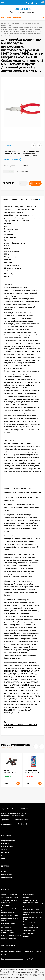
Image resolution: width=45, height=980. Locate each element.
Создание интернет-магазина (12, 959)
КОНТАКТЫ (5, 844)
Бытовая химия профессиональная (8, 912)
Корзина (4, 871)
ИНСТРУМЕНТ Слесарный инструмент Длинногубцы (20, 726)
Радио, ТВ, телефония (31, 910)
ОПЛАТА (4, 849)
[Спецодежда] (21, 977)
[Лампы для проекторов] (24, 972)
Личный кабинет (7, 874)
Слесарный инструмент (32, 23)
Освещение (27, 907)
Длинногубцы (6, 25)
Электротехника (29, 931)
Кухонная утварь (29, 895)
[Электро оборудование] (33, 975)
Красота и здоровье (8, 938)
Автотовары (5, 905)
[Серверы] (16, 975)
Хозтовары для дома (31, 922)
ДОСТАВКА (5, 852)
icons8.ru (38, 951)
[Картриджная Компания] (27, 970)
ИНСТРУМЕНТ (15, 23)
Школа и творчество (31, 925)
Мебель (26, 898)
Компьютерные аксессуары (11, 935)
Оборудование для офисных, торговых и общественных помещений (33, 902)
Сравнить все (9, 748)
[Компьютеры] (6, 977)
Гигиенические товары (9, 916)
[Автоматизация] (8, 970)
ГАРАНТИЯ (5, 855)
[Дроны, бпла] (6, 972)
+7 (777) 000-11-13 (25, 809)
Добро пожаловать (8, 841)
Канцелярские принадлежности (7, 931)
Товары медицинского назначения (9, 901)
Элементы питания (30, 934)
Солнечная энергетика (9, 898)
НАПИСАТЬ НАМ (7, 846)
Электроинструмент (31, 928)
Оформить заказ (7, 877)
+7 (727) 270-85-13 (7, 809)
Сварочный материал (9, 895)
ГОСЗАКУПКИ (6, 858)
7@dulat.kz (5, 820)
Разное (26, 936)
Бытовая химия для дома (10, 908)
